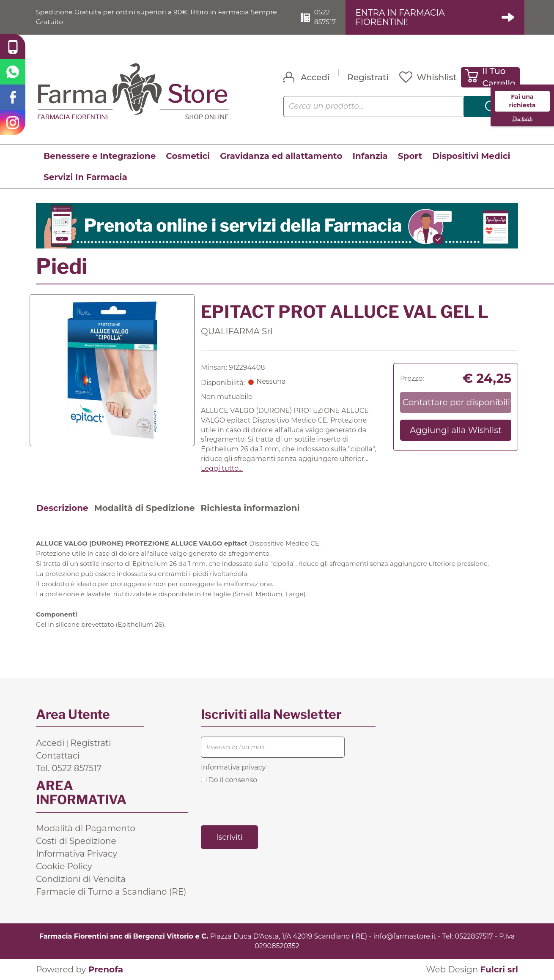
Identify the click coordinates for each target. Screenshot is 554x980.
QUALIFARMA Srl (237, 331)
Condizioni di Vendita (81, 879)
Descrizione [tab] (62, 508)
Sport (410, 156)
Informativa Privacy (77, 854)
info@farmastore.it (405, 936)
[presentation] (265, 804)
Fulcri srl (499, 970)
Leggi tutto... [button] (222, 468)
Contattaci (58, 756)
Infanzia (370, 156)
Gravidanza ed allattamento (281, 156)
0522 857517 (326, 17)
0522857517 (474, 936)
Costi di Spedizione (76, 841)
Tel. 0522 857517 (69, 768)
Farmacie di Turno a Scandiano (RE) (111, 892)
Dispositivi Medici (471, 156)
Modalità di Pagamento (86, 828)
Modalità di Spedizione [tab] (145, 508)
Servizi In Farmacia (85, 177)
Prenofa (106, 970)
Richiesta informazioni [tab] (250, 508)
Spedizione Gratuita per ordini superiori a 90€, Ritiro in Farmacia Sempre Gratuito (159, 17)
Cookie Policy (64, 866)
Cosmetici (188, 156)
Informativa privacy (233, 767)
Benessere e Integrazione (100, 156)
